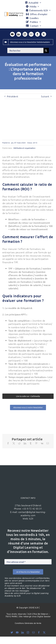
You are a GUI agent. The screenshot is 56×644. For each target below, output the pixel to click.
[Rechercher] (25, 51)
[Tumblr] (31, 443)
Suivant (45, 96)
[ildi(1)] (28, 471)
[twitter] (44, 34)
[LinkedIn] (25, 443)
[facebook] (37, 34)
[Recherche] (46, 51)
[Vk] (42, 443)
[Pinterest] (36, 443)
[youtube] (12, 34)
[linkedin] (19, 34)
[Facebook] (8, 443)
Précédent (12, 96)
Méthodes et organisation (24, 148)
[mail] (31, 34)
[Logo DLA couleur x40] (14, 13)
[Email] (48, 443)
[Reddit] (19, 443)
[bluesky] (12, 632)
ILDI (31, 518)
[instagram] (25, 34)
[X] (14, 443)
